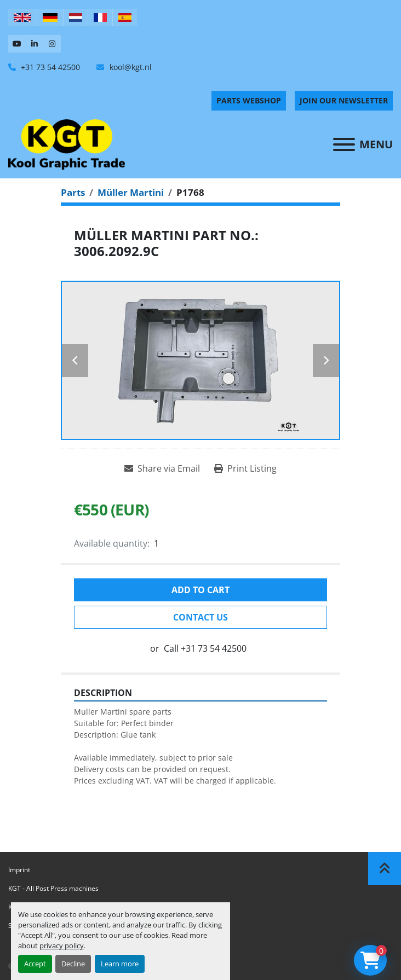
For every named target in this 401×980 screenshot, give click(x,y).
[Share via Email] (162, 468)
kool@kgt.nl (130, 67)
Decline (73, 964)
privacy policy (62, 946)
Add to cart (200, 590)
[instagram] (52, 44)
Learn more (120, 964)
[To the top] (385, 868)
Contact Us (200, 617)
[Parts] (73, 192)
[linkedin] (35, 44)
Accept (35, 964)
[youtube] (17, 44)
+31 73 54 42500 (49, 67)
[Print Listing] (245, 468)
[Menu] (344, 144)
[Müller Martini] (131, 192)
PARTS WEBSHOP (249, 100)
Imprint (19, 870)
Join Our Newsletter (344, 100)
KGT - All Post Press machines (53, 888)
